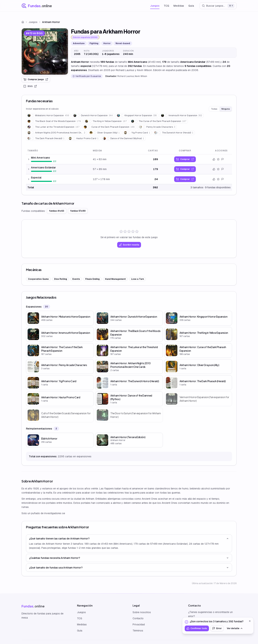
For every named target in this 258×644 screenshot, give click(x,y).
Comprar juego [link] (36, 79)
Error (217, 628)
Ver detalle (235, 628)
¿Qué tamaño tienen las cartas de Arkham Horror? (129, 539)
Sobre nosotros (142, 612)
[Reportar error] (223, 159)
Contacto (138, 618)
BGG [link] (30, 86)
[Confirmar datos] (214, 159)
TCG (166, 6)
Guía (191, 6)
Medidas (179, 6)
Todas (214, 109)
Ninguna (226, 109)
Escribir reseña (129, 245)
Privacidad (139, 624)
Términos (138, 631)
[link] (45, 51)
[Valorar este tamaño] (218, 159)
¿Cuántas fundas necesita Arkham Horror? (129, 558)
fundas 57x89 (78, 211)
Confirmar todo (197, 628)
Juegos (155, 6)
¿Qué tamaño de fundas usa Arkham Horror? (129, 568)
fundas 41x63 (57, 211)
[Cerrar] (250, 621)
